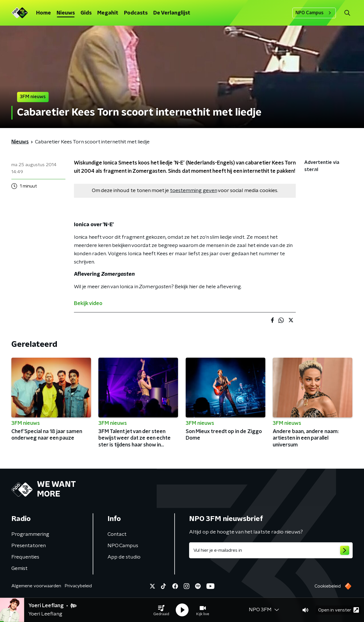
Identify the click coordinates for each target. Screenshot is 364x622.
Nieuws (66, 13)
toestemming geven (194, 191)
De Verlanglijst (172, 13)
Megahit (108, 13)
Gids (86, 13)
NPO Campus (314, 13)
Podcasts (136, 13)
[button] (161, 610)
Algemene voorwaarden (36, 586)
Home (44, 13)
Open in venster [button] (339, 610)
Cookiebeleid (328, 586)
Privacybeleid (78, 586)
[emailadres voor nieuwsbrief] (271, 550)
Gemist (19, 569)
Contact (117, 534)
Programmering (30, 534)
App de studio (124, 557)
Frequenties (25, 557)
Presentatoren (29, 546)
